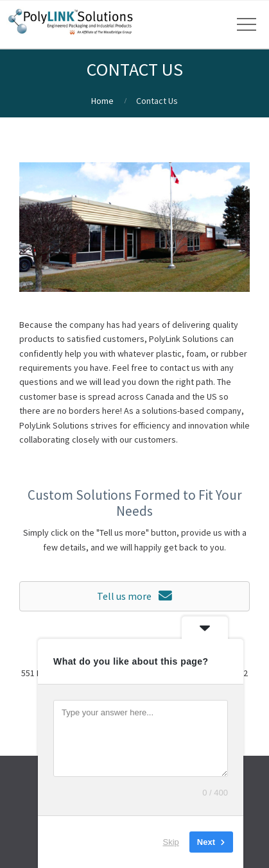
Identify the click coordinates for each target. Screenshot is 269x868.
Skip (171, 842)
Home (102, 101)
